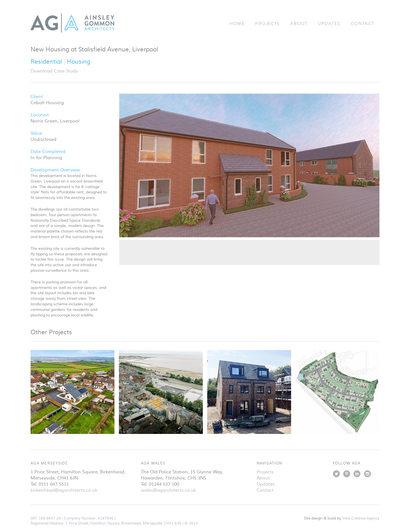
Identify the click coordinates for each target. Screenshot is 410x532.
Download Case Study (54, 71)
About (299, 24)
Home (237, 24)
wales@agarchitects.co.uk (168, 490)
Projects (267, 24)
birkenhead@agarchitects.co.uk (64, 490)
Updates (329, 24)
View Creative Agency (361, 518)
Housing (78, 62)
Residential (47, 62)
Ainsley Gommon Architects (72, 23)
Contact (363, 24)
